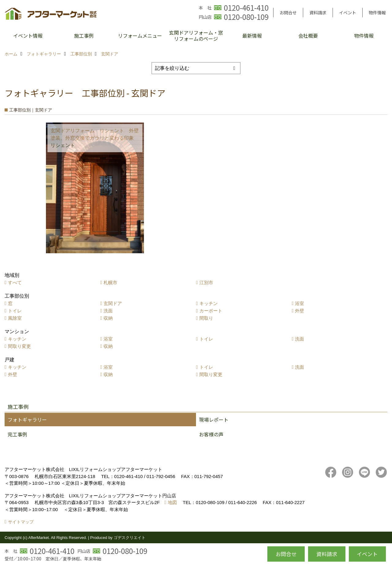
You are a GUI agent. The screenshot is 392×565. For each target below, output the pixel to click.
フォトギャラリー (27, 420)
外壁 (300, 311)
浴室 (300, 303)
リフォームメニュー (140, 36)
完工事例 (17, 434)
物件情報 (377, 13)
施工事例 (84, 36)
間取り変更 (19, 346)
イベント (348, 13)
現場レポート (214, 420)
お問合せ (288, 13)
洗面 (108, 311)
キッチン (209, 303)
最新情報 (252, 36)
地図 (172, 502)
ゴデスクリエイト (130, 538)
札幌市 (110, 282)
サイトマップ (21, 522)
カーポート (211, 311)
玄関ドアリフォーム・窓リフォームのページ (196, 36)
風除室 (15, 318)
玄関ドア (113, 303)
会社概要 (308, 36)
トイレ (15, 311)
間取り (206, 318)
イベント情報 (28, 36)
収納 (108, 318)
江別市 (206, 282)
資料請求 (318, 13)
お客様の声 (211, 434)
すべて (15, 282)
